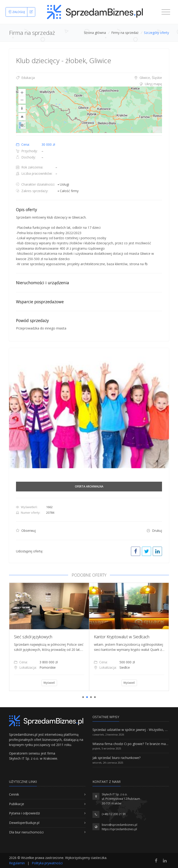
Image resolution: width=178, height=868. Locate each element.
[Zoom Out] (22, 100)
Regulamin (17, 863)
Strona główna (95, 33)
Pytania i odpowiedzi (24, 813)
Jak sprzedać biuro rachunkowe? (116, 758)
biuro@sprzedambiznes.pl (119, 825)
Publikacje (17, 804)
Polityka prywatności (47, 863)
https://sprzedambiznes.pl (119, 829)
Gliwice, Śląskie (148, 78)
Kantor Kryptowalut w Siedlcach (129, 637)
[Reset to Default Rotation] (22, 108)
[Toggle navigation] (166, 12)
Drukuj (154, 531)
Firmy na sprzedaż (125, 33)
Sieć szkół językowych (41, 637)
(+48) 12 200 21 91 (114, 814)
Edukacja (25, 78)
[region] (89, 110)
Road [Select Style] (22, 125)
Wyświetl (57, 683)
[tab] (89, 84)
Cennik (14, 794)
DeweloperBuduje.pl (24, 823)
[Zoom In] (22, 93)
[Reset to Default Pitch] (22, 117)
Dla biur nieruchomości (26, 832)
